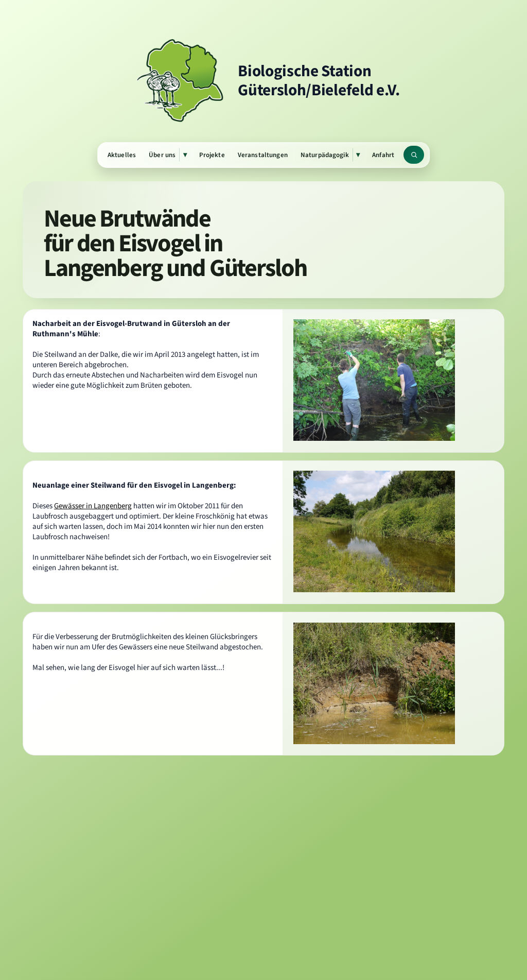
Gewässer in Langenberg (93, 506)
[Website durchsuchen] (414, 155)
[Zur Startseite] (263, 80)
